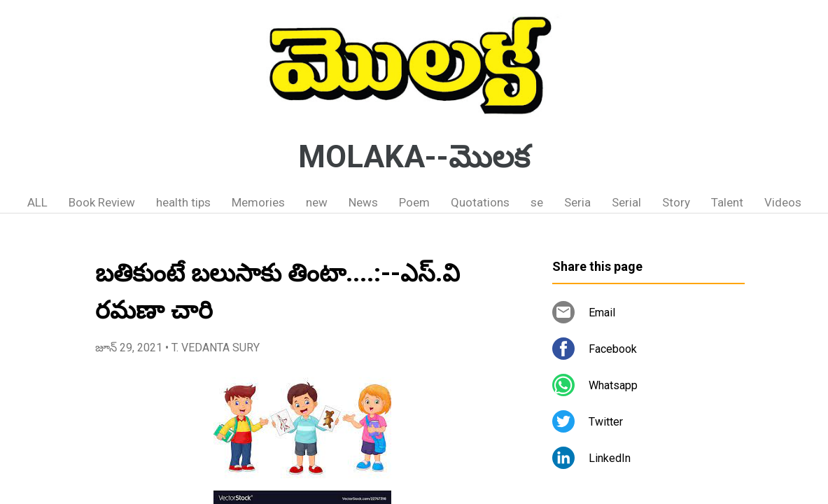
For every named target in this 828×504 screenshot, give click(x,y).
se (537, 202)
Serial (626, 202)
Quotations (480, 202)
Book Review (102, 202)
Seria (577, 202)
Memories (258, 202)
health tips (183, 202)
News (363, 202)
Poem (414, 202)
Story (676, 202)
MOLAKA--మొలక (414, 157)
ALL (37, 202)
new (317, 202)
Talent (727, 202)
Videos (783, 202)
